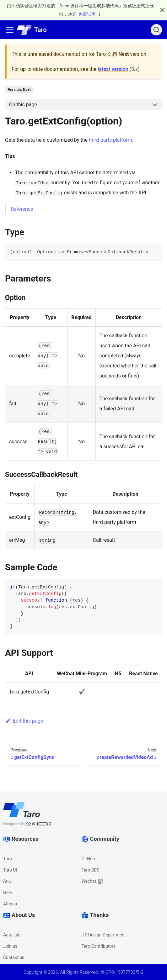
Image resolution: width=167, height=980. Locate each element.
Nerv (8, 893)
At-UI (8, 881)
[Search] (156, 30)
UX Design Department (103, 935)
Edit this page (24, 721)
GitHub (88, 859)
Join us (10, 946)
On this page (23, 105)
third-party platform (110, 140)
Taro (8, 859)
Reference (22, 209)
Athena (10, 904)
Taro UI (10, 870)
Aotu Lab (12, 935)
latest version (113, 69)
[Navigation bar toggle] (10, 30)
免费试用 (87, 14)
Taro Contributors (98, 946)
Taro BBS (90, 870)
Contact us (14, 957)
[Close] (162, 10)
